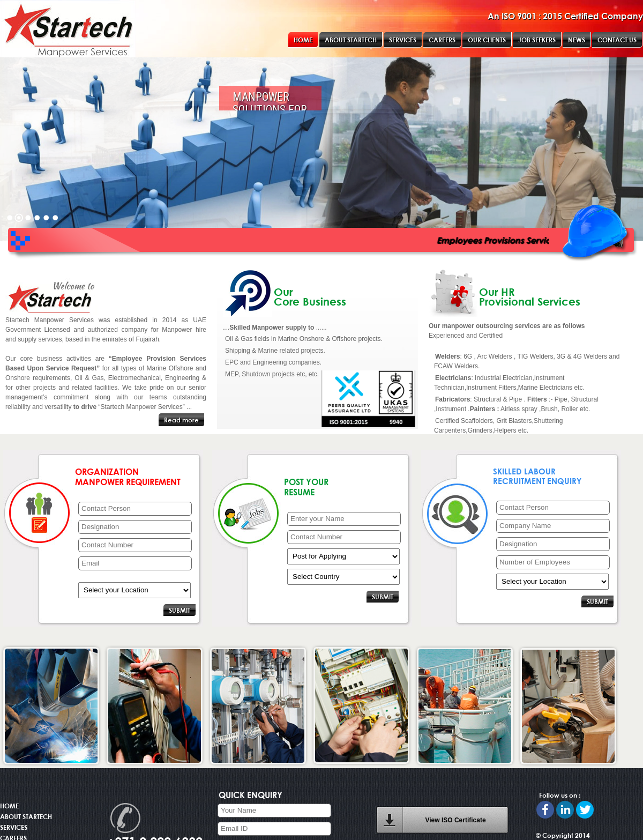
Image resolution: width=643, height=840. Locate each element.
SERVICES (14, 827)
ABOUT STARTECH (26, 816)
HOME (9, 806)
